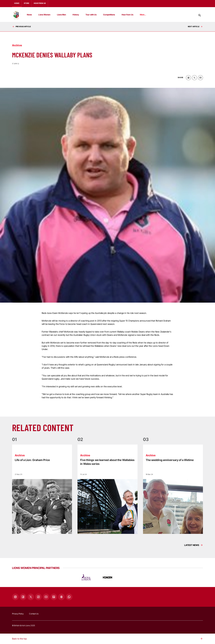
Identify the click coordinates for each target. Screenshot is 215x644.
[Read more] (42, 489)
